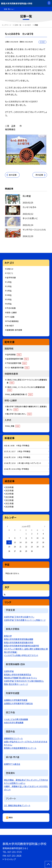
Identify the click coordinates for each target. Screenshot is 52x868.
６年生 (9, 304)
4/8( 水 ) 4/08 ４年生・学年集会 (17, 446)
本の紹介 (10, 326)
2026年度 (9, 487)
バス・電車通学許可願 (18, 368)
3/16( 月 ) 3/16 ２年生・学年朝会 (17, 469)
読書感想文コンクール (13, 738)
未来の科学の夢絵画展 (14, 722)
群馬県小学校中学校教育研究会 (18, 674)
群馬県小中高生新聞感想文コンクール (20, 748)
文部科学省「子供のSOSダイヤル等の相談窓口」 (24, 681)
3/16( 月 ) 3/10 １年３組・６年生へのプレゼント (23, 463)
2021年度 (9, 503)
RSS (11, 817)
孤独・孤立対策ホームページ (16, 684)
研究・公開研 (12, 312)
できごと (10, 273)
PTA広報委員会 (13, 321)
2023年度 (9, 497)
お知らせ (10, 269)
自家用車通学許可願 (18, 359)
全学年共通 (11, 278)
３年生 (9, 291)
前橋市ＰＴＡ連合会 (12, 764)
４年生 (9, 295)
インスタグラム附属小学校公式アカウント (21, 655)
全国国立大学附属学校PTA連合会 (18, 703)
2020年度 (9, 507)
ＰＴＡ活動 (11, 317)
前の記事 (13, 175)
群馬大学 (8, 636)
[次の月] (45, 526)
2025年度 (9, 490)
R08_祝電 (13, 426)
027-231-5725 (15, 852)
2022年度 (9, 500)
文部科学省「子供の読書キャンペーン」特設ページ (25, 620)
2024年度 (9, 494)
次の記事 (39, 175)
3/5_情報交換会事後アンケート (17, 805)
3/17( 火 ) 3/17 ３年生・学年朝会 (17, 451)
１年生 (9, 282)
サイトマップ (10, 859)
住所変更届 (14, 354)
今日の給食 (11, 308)
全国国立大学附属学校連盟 (16, 700)
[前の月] (7, 526)
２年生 (9, 286)
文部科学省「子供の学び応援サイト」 (19, 617)
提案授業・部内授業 (14, 330)
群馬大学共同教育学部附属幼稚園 (19, 639)
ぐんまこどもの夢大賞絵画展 (16, 719)
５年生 (9, 299)
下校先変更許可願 (17, 363)
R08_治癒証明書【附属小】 (20, 394)
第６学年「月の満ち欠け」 (19, 414)
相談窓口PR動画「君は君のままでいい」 (20, 678)
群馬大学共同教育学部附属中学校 (19, 642)
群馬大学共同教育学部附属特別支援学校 (21, 646)
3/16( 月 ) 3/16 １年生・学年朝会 (17, 457)
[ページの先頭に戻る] (48, 865)
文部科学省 (9, 671)
